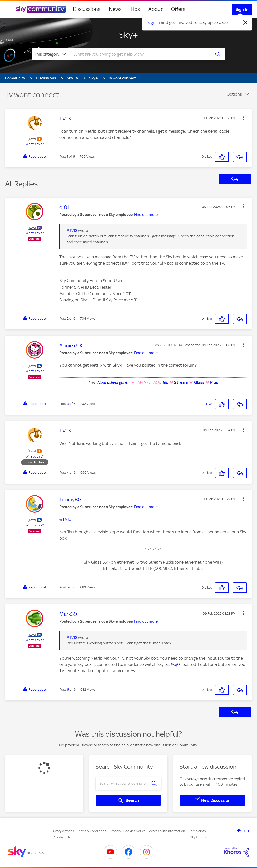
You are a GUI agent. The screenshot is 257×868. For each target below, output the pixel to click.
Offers (178, 9)
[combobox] (140, 54)
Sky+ (129, 35)
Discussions (87, 9)
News (115, 9)
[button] (243, 118)
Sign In (242, 9)
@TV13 (72, 231)
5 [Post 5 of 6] (68, 587)
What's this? (35, 144)
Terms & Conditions (92, 831)
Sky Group (198, 837)
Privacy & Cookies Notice (127, 831)
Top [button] (245, 831)
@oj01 (176, 664)
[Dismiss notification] (245, 23)
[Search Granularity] (51, 54)
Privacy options (63, 831)
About (155, 9)
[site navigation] (8, 9)
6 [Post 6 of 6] (68, 689)
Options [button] (234, 94)
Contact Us (62, 837)
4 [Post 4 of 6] (68, 473)
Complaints (197, 831)
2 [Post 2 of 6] (68, 319)
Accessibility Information (167, 831)
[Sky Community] (41, 9)
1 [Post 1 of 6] (67, 156)
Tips (135, 9)
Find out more (146, 215)
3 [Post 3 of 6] (68, 404)
